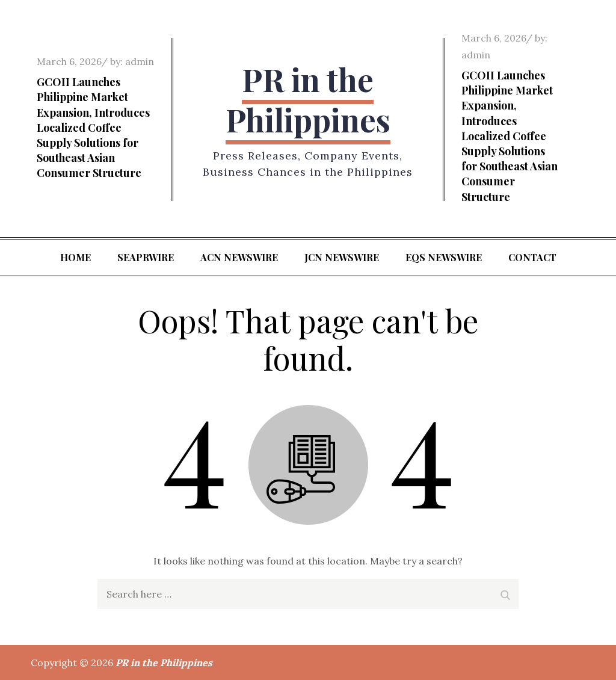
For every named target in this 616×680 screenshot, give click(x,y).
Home (75, 257)
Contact (532, 257)
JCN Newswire (342, 257)
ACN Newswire (239, 257)
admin (140, 61)
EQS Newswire (444, 257)
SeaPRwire (146, 257)
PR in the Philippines (308, 100)
